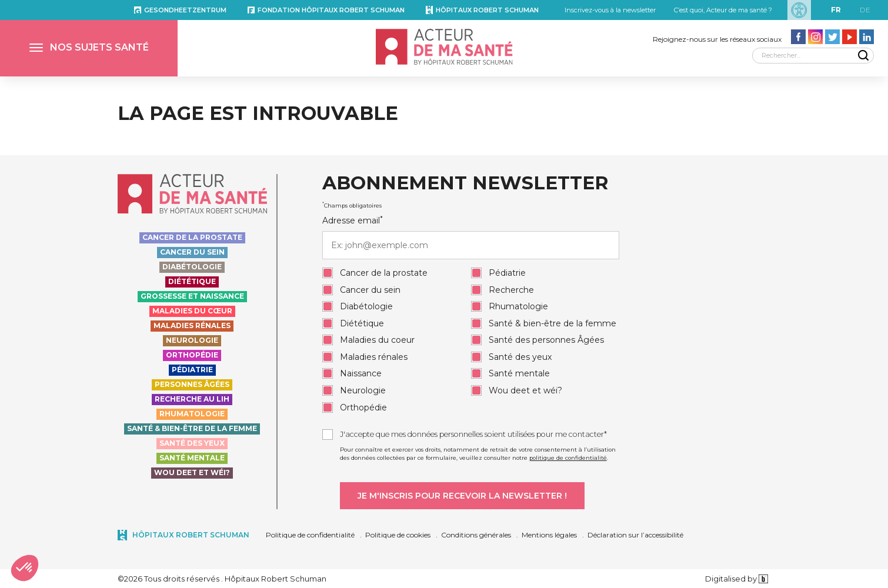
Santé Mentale (192, 458)
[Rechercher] (813, 56)
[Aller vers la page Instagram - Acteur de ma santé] (815, 37)
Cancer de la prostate (192, 237)
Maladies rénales (192, 325)
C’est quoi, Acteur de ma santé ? (723, 10)
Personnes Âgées (192, 384)
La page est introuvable (258, 113)
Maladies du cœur (192, 311)
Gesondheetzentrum (185, 10)
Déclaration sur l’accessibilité (635, 535)
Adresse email (471, 237)
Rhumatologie (192, 414)
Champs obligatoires (352, 205)
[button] (89, 48)
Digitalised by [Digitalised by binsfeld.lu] (737, 579)
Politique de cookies (398, 535)
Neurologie (192, 340)
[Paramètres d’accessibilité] (799, 10)
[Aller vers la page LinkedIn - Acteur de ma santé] (867, 37)
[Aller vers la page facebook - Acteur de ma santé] (798, 37)
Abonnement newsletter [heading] (465, 183)
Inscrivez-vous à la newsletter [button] (610, 10)
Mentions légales (549, 535)
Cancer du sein (192, 252)
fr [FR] (836, 10)
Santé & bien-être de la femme (192, 428)
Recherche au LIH (192, 399)
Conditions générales (476, 535)
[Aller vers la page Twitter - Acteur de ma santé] (832, 37)
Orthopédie (192, 355)
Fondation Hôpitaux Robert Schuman (331, 10)
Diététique (192, 281)
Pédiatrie (192, 370)
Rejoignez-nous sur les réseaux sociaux (717, 39)
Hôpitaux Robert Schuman (487, 10)
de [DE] (865, 10)
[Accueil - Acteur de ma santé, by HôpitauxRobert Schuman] (444, 47)
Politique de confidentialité (310, 535)
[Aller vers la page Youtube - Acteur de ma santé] (849, 37)
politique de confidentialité (568, 458)
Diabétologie (192, 267)
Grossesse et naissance (192, 296)
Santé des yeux (192, 443)
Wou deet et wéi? (192, 472)
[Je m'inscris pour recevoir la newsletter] (462, 496)
